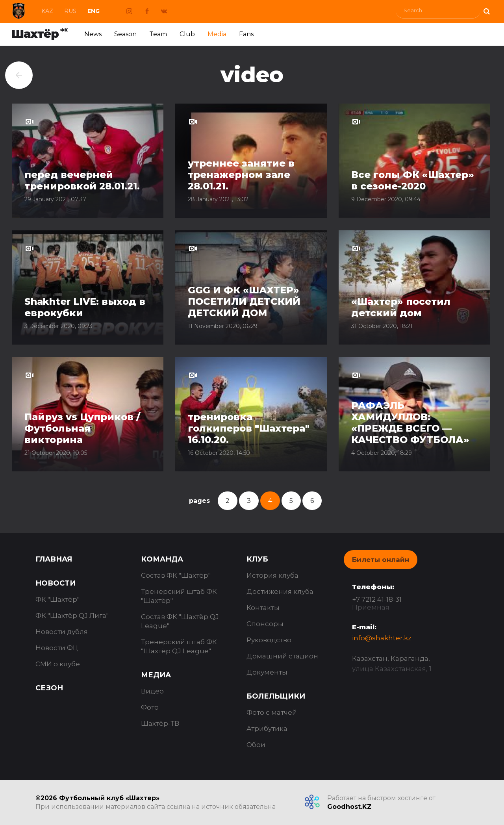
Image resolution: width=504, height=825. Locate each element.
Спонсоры (265, 624)
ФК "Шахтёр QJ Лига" (72, 616)
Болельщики (276, 696)
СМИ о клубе (58, 664)
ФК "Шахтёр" (57, 599)
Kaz (47, 11)
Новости (56, 583)
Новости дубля (62, 632)
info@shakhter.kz (382, 638)
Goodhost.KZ (349, 807)
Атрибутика (267, 729)
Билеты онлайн (381, 560)
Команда (162, 559)
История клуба (272, 575)
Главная (54, 559)
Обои (256, 745)
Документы (267, 672)
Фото (150, 707)
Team (158, 34)
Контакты (263, 608)
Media (217, 34)
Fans (246, 34)
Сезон (49, 688)
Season (125, 34)
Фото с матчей (272, 712)
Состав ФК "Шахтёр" (176, 575)
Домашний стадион (282, 656)
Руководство (269, 640)
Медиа (156, 675)
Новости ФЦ (57, 648)
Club (187, 34)
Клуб (257, 559)
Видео (152, 691)
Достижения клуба (280, 591)
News (93, 34)
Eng (94, 11)
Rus (70, 11)
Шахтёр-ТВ (160, 723)
